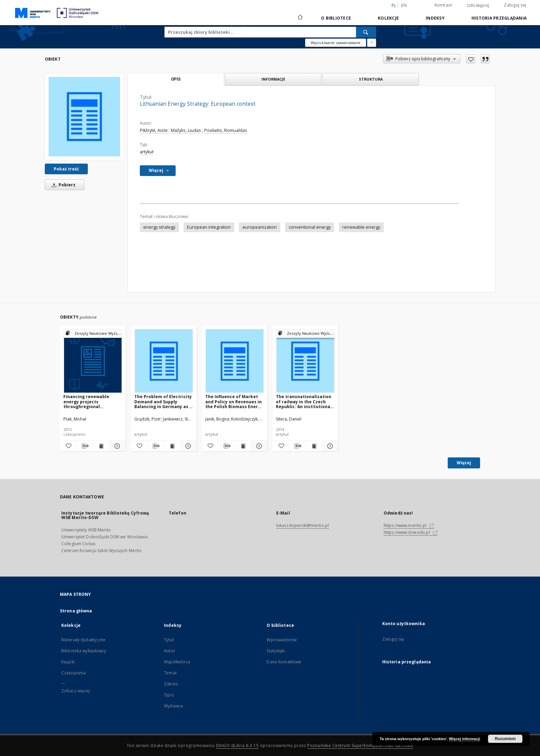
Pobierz (62, 185)
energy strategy (159, 227)
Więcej (464, 463)
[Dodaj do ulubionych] (471, 59)
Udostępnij (478, 6)
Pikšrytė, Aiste (154, 130)
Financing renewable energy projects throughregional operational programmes (91, 401)
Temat (170, 673)
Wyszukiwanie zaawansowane (336, 43)
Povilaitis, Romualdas (226, 130)
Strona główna (76, 611)
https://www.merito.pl (409, 525)
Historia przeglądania (499, 18)
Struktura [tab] (371, 79)
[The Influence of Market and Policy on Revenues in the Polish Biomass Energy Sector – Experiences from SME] (235, 361)
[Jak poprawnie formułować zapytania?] (372, 43)
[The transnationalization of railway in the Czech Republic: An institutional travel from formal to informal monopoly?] (305, 361)
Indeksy (435, 18)
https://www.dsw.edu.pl (411, 532)
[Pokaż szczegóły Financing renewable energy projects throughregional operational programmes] (117, 446)
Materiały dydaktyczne (84, 640)
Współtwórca (177, 662)
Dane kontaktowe (284, 662)
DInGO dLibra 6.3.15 (237, 745)
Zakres (171, 684)
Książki (68, 662)
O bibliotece (336, 18)
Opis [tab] (176, 79)
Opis (169, 695)
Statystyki (276, 651)
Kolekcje (388, 18)
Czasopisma (74, 673)
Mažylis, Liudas (186, 130)
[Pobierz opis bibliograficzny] (85, 446)
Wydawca (173, 706)
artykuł (147, 152)
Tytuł (169, 640)
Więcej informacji (465, 739)
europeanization (260, 227)
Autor (170, 651)
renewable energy (361, 227)
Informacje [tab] (273, 79)
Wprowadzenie (282, 640)
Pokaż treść (66, 169)
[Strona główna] (300, 18)
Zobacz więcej (76, 691)
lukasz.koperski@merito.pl (303, 525)
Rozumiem (505, 739)
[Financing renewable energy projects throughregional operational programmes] (93, 361)
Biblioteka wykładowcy (84, 651)
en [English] (404, 5)
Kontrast (443, 5)
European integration (209, 227)
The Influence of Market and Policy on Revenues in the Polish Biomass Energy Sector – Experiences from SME (234, 401)
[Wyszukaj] (366, 32)
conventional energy (310, 227)
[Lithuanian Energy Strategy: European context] (84, 116)
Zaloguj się (515, 5)
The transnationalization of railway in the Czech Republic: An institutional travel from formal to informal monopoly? (304, 401)
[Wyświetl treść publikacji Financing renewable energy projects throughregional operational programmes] (101, 446)
